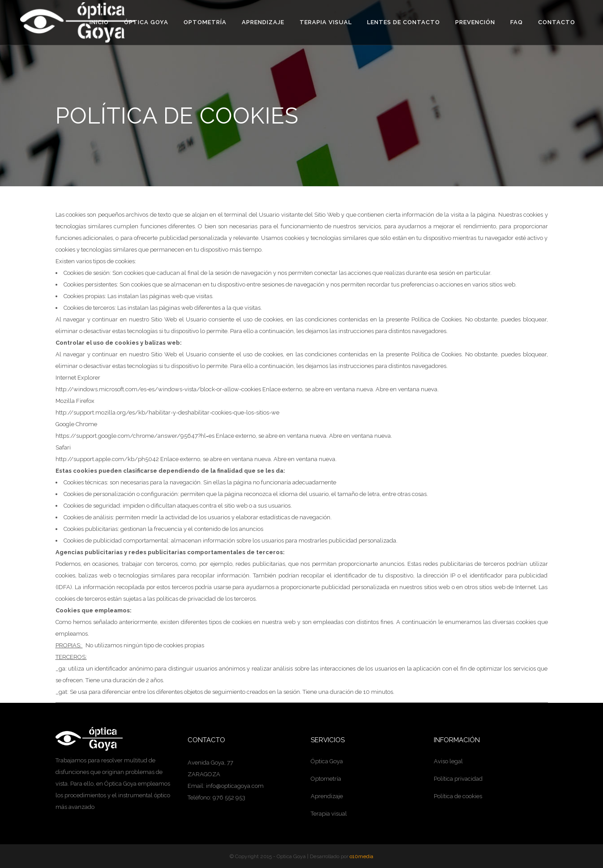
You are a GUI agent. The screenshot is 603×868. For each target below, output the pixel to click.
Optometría (326, 779)
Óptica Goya (327, 761)
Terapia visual (329, 814)
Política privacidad (458, 779)
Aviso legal (448, 761)
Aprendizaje (327, 796)
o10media (361, 856)
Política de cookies (458, 796)
